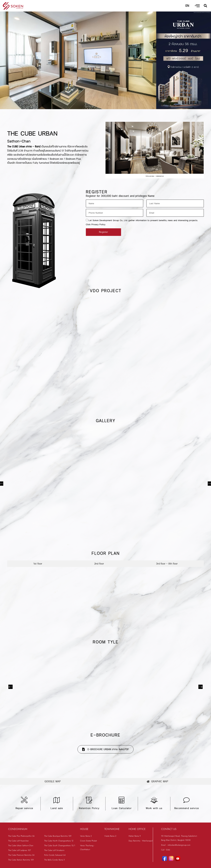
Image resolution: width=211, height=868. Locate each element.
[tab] (38, 564)
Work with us (154, 808)
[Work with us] (154, 800)
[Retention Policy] (89, 800)
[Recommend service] (187, 800)
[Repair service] (24, 800)
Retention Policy (89, 808)
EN (187, 6)
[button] (205, 6)
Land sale (57, 808)
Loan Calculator (122, 808)
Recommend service (187, 808)
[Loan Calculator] (122, 800)
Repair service (24, 808)
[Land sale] (57, 800)
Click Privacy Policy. (96, 224)
